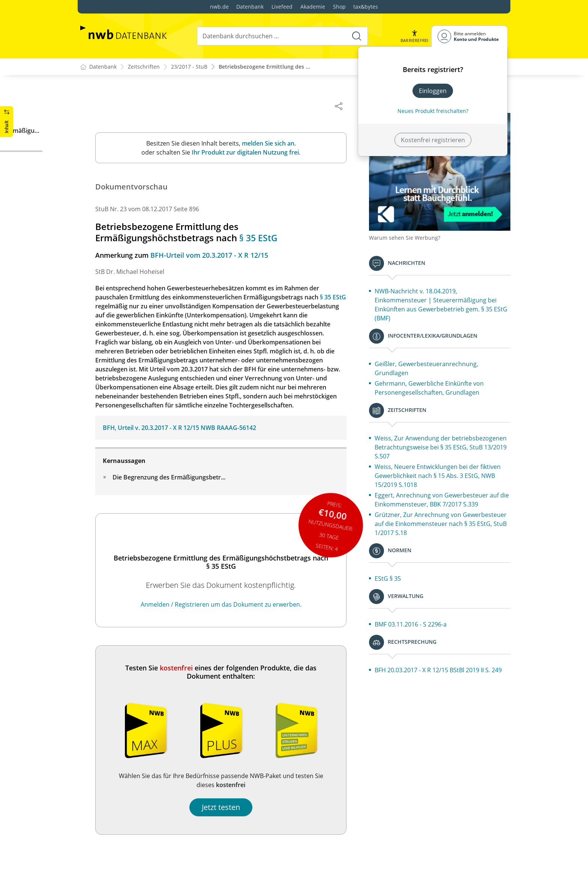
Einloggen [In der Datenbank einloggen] (433, 91)
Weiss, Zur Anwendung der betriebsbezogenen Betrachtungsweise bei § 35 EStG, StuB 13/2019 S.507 (450, 435)
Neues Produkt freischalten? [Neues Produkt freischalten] (433, 111)
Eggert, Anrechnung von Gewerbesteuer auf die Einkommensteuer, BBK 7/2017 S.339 (446, 492)
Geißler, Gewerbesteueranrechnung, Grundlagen (441, 356)
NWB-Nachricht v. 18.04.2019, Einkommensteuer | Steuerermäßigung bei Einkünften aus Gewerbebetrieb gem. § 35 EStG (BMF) (449, 292)
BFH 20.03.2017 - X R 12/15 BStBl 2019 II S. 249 (447, 671)
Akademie (313, 7)
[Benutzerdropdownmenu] (469, 36)
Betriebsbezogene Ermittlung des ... (264, 67)
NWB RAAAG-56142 (243, 428)
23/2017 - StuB (189, 67)
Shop (339, 7)
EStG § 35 (403, 575)
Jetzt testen (236, 808)
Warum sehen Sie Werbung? (420, 225)
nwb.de (219, 7)
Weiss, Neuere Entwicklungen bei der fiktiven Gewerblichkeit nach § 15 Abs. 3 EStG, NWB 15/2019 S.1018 (445, 463)
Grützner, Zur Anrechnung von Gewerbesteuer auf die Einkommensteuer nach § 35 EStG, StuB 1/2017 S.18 (449, 520)
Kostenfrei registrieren (433, 140)
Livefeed (282, 7)
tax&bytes (366, 7)
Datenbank (250, 7)
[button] (414, 36)
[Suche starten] (356, 36)
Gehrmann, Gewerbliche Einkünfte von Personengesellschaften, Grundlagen (444, 376)
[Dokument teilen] (354, 106)
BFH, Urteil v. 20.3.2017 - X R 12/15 (166, 428)
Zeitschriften (144, 67)
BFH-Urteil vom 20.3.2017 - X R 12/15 (224, 255)
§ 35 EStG (274, 238)
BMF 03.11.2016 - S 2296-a (426, 621)
